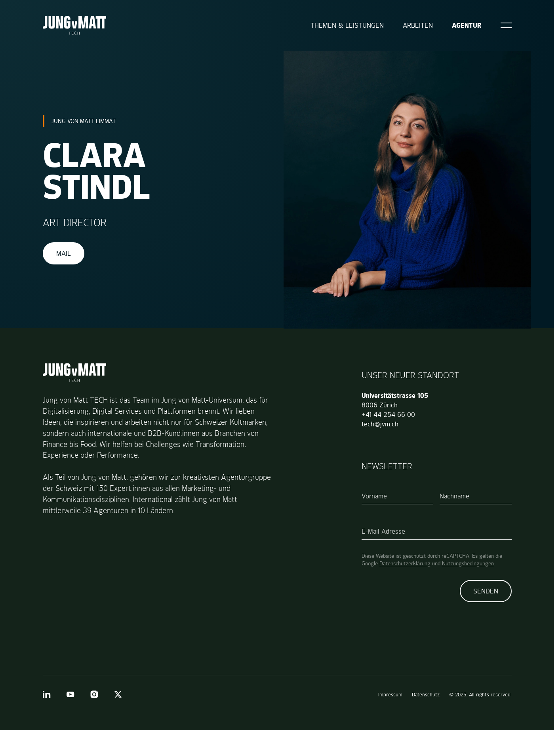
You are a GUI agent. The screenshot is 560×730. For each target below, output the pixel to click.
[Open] (506, 25)
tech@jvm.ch (380, 424)
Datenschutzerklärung (405, 563)
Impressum (390, 695)
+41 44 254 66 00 (388, 414)
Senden (486, 591)
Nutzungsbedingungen (468, 563)
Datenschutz (426, 695)
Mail (64, 253)
